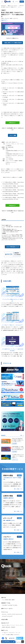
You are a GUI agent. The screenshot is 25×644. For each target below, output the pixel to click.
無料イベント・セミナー (13, 6)
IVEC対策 (15, 605)
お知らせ (8, 625)
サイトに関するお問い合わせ (12, 571)
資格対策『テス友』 (6, 603)
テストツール (5, 612)
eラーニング (18, 633)
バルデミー (4, 635)
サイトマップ (13, 625)
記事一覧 (3, 597)
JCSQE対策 (10, 605)
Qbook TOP (3, 6)
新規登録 (22, 2)
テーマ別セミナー (5, 633)
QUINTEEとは (17, 635)
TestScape (4, 616)
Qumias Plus (4, 614)
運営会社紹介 (8, 627)
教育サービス (5, 630)
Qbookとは (4, 625)
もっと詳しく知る (12, 579)
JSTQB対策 (4, 605)
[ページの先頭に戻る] (23, 642)
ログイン (17, 2)
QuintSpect (10, 616)
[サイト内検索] (13, 2)
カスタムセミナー (12, 633)
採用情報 (13, 627)
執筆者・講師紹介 (12, 600)
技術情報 (6, 600)
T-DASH (9, 614)
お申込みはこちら (12, 123)
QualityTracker (19, 614)
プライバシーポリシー (20, 625)
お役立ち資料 (5, 619)
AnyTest (13, 614)
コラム (3, 600)
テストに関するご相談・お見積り (12, 575)
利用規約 (3, 627)
